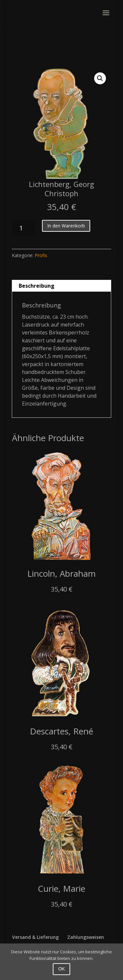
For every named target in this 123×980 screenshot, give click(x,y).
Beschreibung (37, 286)
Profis (44, 49)
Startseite (23, 49)
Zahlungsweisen (86, 937)
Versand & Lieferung (35, 937)
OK (61, 969)
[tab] (62, 286)
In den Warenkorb (66, 226)
